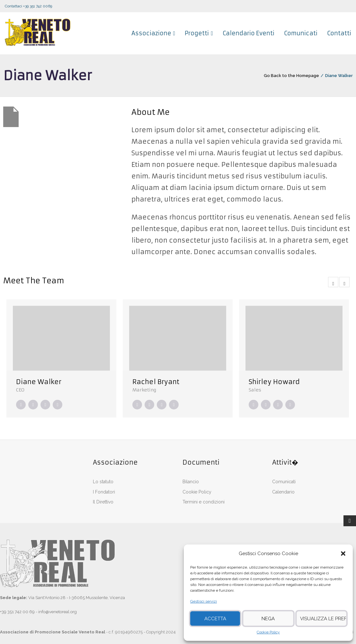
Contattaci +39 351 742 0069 (28, 6)
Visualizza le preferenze (323, 619)
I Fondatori (104, 492)
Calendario (283, 492)
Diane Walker (39, 382)
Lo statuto (103, 482)
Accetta (215, 619)
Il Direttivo (103, 502)
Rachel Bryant (156, 382)
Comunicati (284, 482)
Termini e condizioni (204, 502)
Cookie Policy (268, 632)
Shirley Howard (274, 382)
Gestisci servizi (204, 601)
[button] (343, 554)
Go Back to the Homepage (291, 76)
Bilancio (191, 482)
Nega (268, 619)
